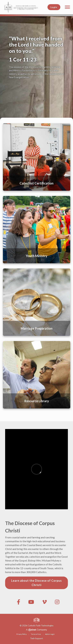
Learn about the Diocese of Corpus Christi (36, 583)
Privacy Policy (21, 634)
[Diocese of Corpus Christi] (24, 7)
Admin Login (50, 634)
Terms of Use (36, 634)
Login (54, 7)
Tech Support (36, 638)
